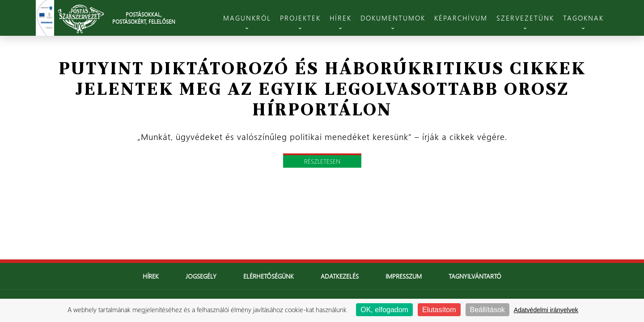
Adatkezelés (340, 276)
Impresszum (404, 276)
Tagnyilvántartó (475, 276)
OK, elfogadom (384, 310)
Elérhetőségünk (269, 276)
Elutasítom (439, 310)
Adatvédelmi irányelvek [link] (546, 310)
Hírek (151, 276)
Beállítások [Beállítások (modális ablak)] (487, 310)
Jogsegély (201, 276)
